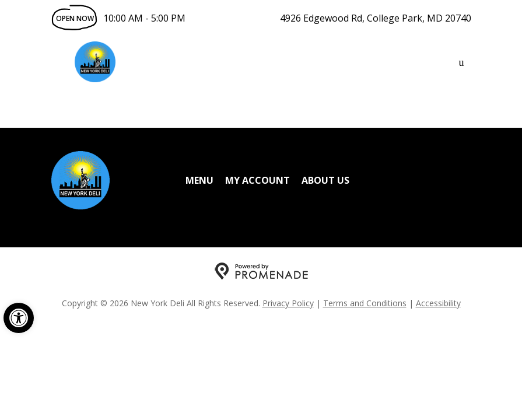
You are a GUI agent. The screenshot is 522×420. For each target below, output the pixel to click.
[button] (19, 318)
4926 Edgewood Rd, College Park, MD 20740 (376, 18)
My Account (258, 180)
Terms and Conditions (365, 303)
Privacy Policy (288, 303)
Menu (199, 180)
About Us (325, 180)
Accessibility (438, 303)
